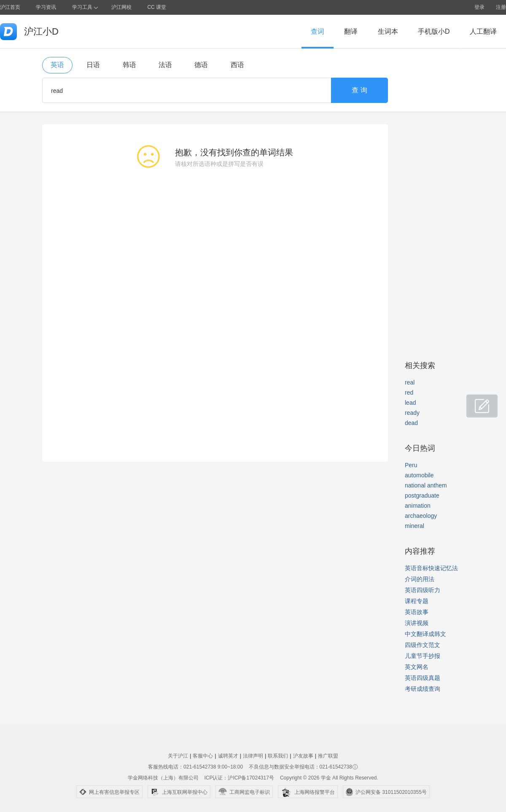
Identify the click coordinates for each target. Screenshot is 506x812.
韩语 (129, 65)
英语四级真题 (423, 678)
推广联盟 (328, 756)
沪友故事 (303, 756)
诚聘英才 (228, 756)
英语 (57, 65)
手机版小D (434, 31)
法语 (165, 65)
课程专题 (417, 601)
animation (418, 506)
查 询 (359, 90)
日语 (93, 65)
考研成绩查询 (423, 689)
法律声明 (253, 756)
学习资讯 (46, 7)
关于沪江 (178, 756)
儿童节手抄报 (423, 656)
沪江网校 (121, 7)
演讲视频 (417, 623)
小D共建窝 (474, 402)
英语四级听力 (423, 590)
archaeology (421, 516)
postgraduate (422, 495)
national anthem (426, 485)
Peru (411, 465)
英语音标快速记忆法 (431, 568)
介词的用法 (420, 579)
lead (410, 403)
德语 (201, 65)
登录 (479, 7)
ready (412, 413)
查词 (318, 31)
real (410, 382)
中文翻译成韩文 (425, 634)
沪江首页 (10, 7)
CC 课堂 (157, 7)
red (409, 392)
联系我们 (278, 756)
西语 (237, 65)
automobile (419, 475)
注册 (501, 7)
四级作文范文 (423, 645)
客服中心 (203, 756)
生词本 (388, 31)
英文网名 (417, 667)
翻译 (351, 31)
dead (411, 423)
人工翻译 (483, 31)
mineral (414, 526)
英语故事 (417, 612)
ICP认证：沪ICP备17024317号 (239, 778)
